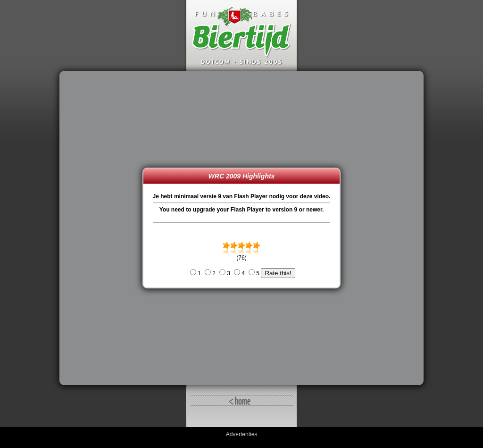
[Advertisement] (103, 228)
